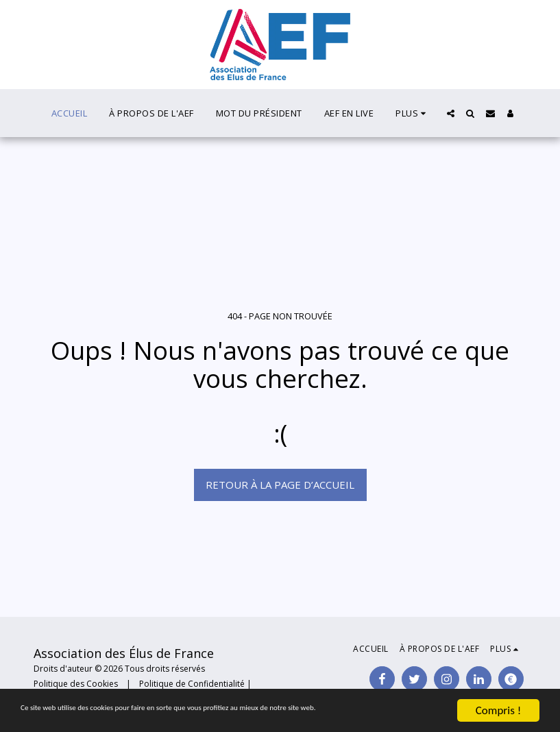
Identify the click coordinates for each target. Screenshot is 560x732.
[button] (451, 113)
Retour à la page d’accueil (280, 485)
